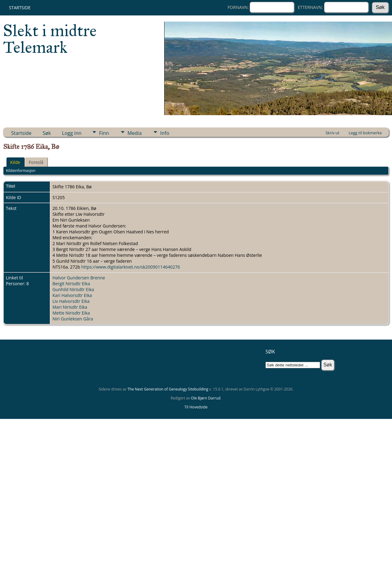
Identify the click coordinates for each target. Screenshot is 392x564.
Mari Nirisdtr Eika (70, 307)
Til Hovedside (196, 407)
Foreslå (36, 162)
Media (135, 133)
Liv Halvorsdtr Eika (71, 301)
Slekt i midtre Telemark (50, 39)
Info (165, 133)
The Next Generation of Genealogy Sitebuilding (168, 389)
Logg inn (72, 133)
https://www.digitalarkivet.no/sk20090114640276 (131, 267)
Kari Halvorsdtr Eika (72, 295)
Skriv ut (332, 133)
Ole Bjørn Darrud (206, 398)
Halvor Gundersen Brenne (79, 278)
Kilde (15, 162)
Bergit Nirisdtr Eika (71, 284)
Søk (47, 133)
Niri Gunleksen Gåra (73, 319)
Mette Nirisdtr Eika (71, 313)
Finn (104, 133)
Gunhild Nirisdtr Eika (73, 289)
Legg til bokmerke (365, 133)
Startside (20, 8)
